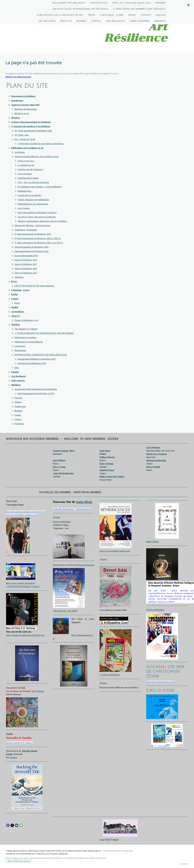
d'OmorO (40, 691)
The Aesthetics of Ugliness (26, 329)
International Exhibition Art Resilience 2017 (37, 359)
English (161, 16)
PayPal (132, 16)
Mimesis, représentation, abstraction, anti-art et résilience (42, 221)
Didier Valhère (152, 542)
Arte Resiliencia (116, 22)
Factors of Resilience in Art (26, 320)
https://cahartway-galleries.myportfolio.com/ (25, 635)
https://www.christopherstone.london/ (160, 682)
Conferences (20, 346)
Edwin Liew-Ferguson (156, 454)
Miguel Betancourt (86, 565)
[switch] (7, 638)
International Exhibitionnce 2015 (32, 363)
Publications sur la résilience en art (60, 16)
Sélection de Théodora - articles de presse (32, 225)
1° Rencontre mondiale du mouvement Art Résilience (41, 144)
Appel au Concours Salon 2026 (131, 3)
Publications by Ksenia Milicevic (29, 342)
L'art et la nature (25, 174)
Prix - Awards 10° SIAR (25, 139)
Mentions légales (12, 858)
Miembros (160, 22)
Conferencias (20, 406)
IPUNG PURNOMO (62, 522)
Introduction (99, 3)
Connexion (184, 864)
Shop (17, 368)
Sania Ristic (84, 502)
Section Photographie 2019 (26, 256)
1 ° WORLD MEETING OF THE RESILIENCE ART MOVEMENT (44, 333)
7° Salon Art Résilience (110, 675)
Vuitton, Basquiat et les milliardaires (33, 200)
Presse (92, 16)
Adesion (18, 402)
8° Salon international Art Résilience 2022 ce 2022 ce (38, 238)
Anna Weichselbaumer (63, 473)
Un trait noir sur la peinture (29, 195)
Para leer (18, 398)
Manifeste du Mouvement (26, 109)
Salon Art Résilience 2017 (26, 264)
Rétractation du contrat (19, 861)
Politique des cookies (86, 858)
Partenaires (19, 424)
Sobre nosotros (140, 22)
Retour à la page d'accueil (18, 77)
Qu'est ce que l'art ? (26, 161)
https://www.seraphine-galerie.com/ (115, 551)
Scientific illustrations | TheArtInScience (72, 509)
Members (81, 22)
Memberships (20, 350)
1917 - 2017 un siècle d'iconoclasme (33, 182)
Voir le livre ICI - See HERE (65, 611)
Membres (161, 3)
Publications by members (25, 337)
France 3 (29, 743)
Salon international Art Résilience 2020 (31, 247)
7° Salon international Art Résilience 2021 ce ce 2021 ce (39, 243)
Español (96, 22)
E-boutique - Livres (112, 16)
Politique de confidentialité (65, 858)
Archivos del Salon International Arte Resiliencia (36, 389)
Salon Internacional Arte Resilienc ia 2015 (36, 393)
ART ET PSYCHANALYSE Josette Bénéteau (34, 286)
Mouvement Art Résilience (69, 3)
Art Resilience (47, 22)
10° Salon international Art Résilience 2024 (33, 131)
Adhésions (19, 277)
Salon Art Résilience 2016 (26, 269)
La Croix (17, 743)
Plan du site (101, 858)
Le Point (9, 743)
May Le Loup (59, 467)
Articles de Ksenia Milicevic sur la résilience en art (37, 157)
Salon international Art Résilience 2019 (31, 251)
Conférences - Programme (26, 230)
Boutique (18, 411)
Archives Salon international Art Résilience (80, 9)
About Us (66, 22)
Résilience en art (22, 113)
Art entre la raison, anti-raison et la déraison (37, 217)
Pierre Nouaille (153, 467)
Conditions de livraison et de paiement (117, 851)
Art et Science (24, 208)
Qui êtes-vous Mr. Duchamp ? (31, 169)
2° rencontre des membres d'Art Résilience (139, 9)
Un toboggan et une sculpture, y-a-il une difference (40, 187)
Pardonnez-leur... (25, 191)
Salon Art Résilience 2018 (26, 260)
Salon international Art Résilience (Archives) (37, 213)
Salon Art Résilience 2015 (26, 273)
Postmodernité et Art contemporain (33, 204)
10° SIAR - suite (22, 135)
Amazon (13, 757)
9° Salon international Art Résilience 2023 (33, 234)
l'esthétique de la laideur (28, 178)
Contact (146, 16)
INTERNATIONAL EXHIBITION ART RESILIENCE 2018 (41, 355)
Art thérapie (20, 152)
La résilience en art (26, 165)
